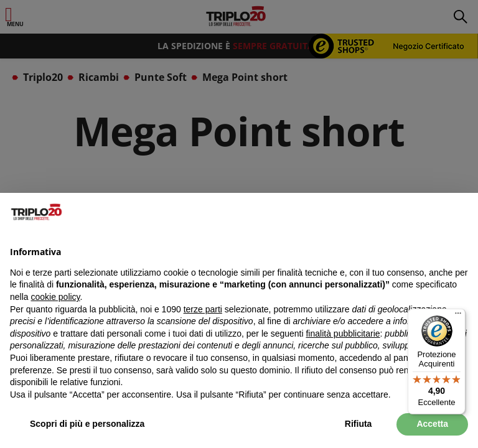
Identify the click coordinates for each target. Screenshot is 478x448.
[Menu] (458, 316)
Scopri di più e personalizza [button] (87, 424)
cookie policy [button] (55, 297)
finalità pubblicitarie (343, 334)
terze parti (203, 309)
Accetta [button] (432, 424)
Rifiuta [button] (358, 424)
